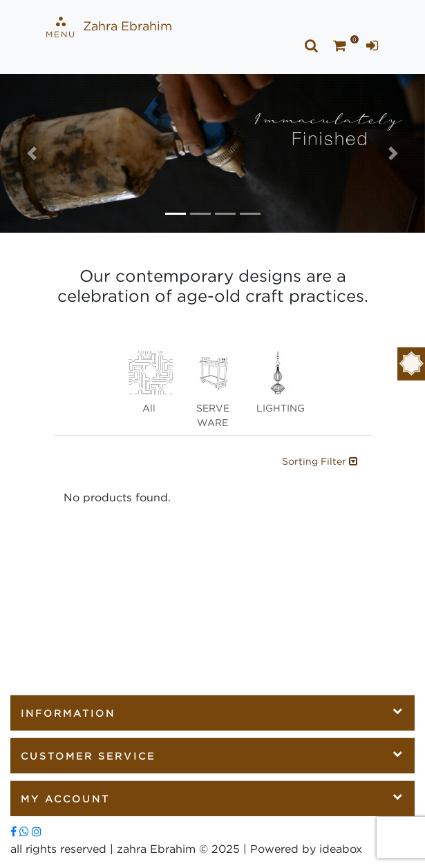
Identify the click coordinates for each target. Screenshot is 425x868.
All (151, 382)
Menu (61, 28)
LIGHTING (281, 382)
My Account (212, 798)
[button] (32, 153)
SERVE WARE (214, 389)
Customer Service (212, 755)
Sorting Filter (320, 461)
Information (212, 712)
